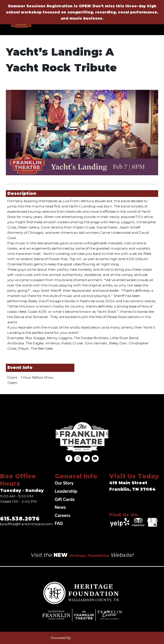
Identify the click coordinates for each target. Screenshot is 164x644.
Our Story (64, 483)
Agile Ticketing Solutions (93, 638)
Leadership (66, 491)
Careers (63, 515)
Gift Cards (65, 499)
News (60, 507)
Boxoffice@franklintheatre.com (26, 524)
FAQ (59, 523)
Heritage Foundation (89, 555)
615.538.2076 (20, 519)
